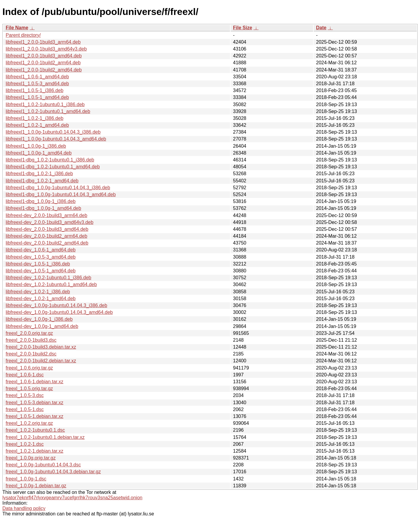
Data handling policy (24, 508)
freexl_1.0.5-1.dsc (25, 409)
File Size (243, 28)
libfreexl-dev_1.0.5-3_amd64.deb (41, 257)
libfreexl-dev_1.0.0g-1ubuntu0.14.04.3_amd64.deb (59, 312)
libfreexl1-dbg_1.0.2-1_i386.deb (39, 174)
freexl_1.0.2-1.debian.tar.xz (35, 451)
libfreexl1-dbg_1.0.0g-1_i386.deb (41, 201)
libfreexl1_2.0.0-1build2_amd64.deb (44, 70)
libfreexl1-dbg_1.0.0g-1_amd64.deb (43, 208)
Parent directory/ (23, 35)
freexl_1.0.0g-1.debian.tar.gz (36, 486)
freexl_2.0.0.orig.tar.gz (29, 333)
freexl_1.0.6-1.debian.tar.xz (35, 382)
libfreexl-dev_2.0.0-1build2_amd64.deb (47, 243)
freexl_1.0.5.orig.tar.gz (29, 389)
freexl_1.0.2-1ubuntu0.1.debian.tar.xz (45, 437)
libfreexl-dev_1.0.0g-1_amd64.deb (42, 326)
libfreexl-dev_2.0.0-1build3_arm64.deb (46, 215)
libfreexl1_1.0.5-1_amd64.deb (37, 97)
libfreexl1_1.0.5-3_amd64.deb (37, 84)
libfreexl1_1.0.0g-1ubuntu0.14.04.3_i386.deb (53, 132)
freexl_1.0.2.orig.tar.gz (29, 423)
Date (321, 28)
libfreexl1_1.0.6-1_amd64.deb (37, 77)
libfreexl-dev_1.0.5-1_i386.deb (38, 264)
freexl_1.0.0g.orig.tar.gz (31, 458)
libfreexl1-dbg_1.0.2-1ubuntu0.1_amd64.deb (53, 167)
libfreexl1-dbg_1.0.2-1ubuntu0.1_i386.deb (50, 160)
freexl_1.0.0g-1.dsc (26, 479)
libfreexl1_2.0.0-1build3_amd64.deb (44, 56)
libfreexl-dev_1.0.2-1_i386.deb (38, 292)
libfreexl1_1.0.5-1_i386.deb (35, 90)
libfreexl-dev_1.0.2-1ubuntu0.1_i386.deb (48, 278)
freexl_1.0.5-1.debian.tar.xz (35, 416)
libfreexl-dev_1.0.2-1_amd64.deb (41, 299)
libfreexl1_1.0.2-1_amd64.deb (37, 125)
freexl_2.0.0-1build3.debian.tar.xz (41, 347)
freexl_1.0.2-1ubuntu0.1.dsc (35, 430)
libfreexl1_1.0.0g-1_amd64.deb (39, 153)
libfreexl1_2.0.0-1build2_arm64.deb (43, 63)
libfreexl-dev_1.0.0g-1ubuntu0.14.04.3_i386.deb (56, 305)
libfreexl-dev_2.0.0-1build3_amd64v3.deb (50, 222)
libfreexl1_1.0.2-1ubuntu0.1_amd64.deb (48, 111)
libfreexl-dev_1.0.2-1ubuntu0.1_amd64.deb (51, 284)
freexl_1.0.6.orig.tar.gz (29, 368)
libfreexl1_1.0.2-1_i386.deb (35, 118)
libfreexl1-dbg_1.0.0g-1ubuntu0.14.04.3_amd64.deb (61, 194)
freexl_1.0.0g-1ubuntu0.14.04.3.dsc (43, 465)
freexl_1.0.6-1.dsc (25, 375)
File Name (17, 28)
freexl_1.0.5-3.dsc (25, 395)
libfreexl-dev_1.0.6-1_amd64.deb (41, 250)
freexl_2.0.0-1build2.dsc (31, 354)
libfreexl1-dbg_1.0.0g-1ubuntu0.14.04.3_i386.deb (58, 188)
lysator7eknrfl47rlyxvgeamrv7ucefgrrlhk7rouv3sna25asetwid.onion (72, 498)
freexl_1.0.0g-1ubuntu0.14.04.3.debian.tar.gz (53, 472)
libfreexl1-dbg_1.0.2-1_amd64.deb (42, 181)
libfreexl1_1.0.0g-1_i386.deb (36, 146)
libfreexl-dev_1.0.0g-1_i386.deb (39, 319)
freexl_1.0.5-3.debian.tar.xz (35, 403)
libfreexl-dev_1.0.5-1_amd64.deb (41, 271)
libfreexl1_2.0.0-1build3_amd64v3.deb (46, 49)
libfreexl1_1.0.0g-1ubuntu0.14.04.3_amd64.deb (56, 139)
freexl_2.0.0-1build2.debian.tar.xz (41, 361)
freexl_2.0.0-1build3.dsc (31, 340)
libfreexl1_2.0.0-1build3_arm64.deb (43, 42)
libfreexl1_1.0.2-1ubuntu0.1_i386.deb (45, 104)
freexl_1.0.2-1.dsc (25, 444)
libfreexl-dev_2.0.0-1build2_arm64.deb (46, 236)
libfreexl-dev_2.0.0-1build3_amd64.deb (47, 229)
